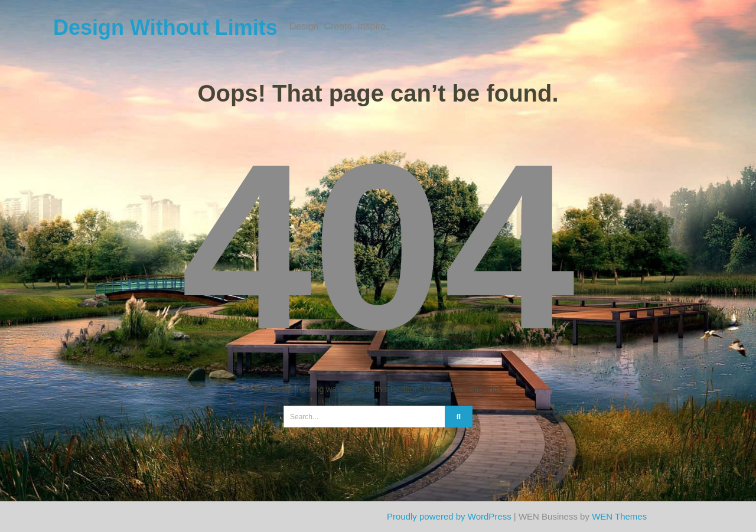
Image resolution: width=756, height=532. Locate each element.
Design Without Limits (165, 27)
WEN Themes (619, 516)
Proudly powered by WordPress (449, 516)
